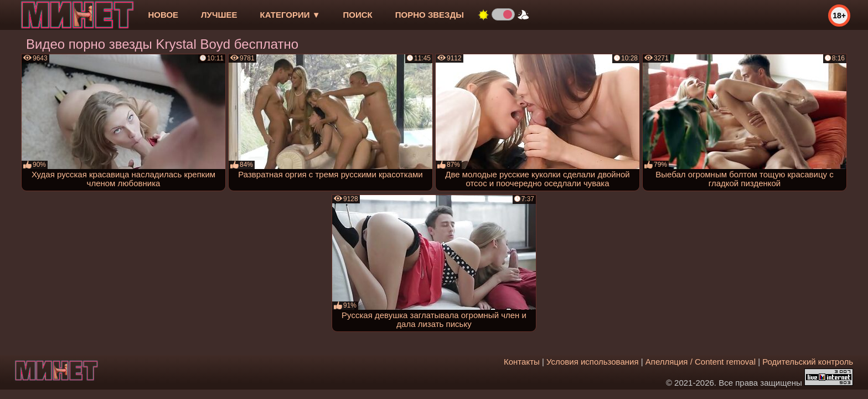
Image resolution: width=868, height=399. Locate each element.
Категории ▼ (290, 15)
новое (163, 15)
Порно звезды (430, 15)
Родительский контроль (808, 362)
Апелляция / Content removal (701, 362)
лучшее (219, 15)
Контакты (522, 362)
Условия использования (593, 362)
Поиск (358, 15)
